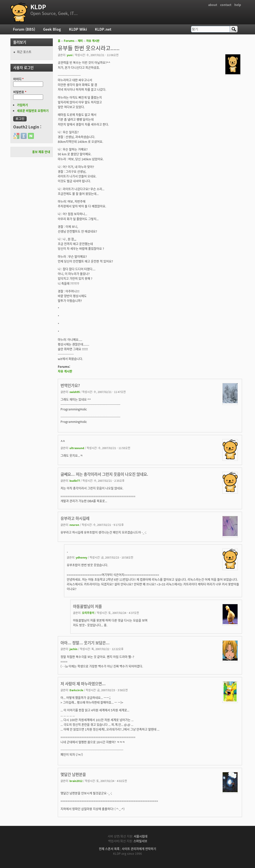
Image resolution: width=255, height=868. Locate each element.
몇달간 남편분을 (73, 774)
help (238, 5)
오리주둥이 (88, 613)
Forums (69, 41)
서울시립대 (141, 836)
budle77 (75, 481)
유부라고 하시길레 (75, 518)
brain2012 (76, 781)
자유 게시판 (93, 41)
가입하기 (22, 105)
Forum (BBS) (24, 29)
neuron (74, 525)
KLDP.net (103, 29)
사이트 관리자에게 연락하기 (139, 849)
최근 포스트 (24, 52)
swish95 (75, 392)
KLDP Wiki (78, 29)
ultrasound (77, 448)
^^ (63, 441)
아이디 (18, 79)
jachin (73, 649)
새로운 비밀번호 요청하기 (33, 111)
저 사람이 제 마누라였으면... (83, 684)
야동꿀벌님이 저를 (87, 606)
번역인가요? (70, 385)
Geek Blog (52, 29)
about (213, 5)
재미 (80, 41)
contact (226, 5)
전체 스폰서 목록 (109, 849)
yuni (70, 55)
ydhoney (81, 557)
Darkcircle (76, 690)
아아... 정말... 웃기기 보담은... (85, 643)
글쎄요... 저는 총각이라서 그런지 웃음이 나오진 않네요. (104, 474)
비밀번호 (20, 92)
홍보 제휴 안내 (41, 152)
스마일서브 (140, 841)
